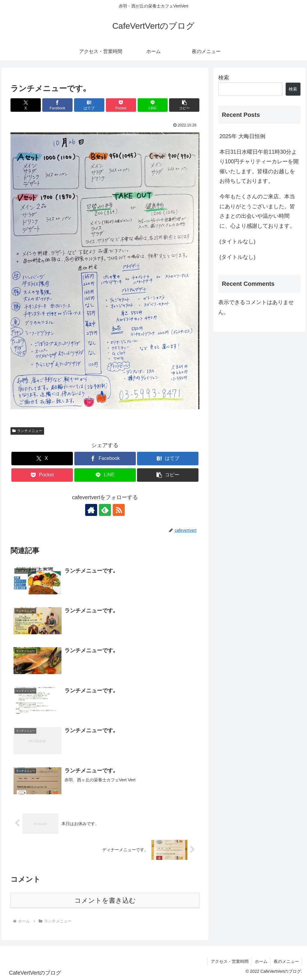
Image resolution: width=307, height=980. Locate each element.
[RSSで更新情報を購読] (119, 510)
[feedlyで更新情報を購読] (105, 510)
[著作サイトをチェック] (91, 510)
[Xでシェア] (26, 105)
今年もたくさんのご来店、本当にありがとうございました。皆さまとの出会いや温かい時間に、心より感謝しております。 (257, 211)
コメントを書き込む (105, 900)
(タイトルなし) (237, 241)
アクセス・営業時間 (230, 961)
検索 (224, 78)
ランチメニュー (27, 431)
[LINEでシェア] (153, 105)
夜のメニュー (286, 961)
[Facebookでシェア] (57, 105)
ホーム (261, 961)
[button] (184, 105)
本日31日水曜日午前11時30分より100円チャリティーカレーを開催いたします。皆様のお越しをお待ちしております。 (259, 166)
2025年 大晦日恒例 (242, 136)
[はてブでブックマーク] (89, 105)
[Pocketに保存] (121, 105)
